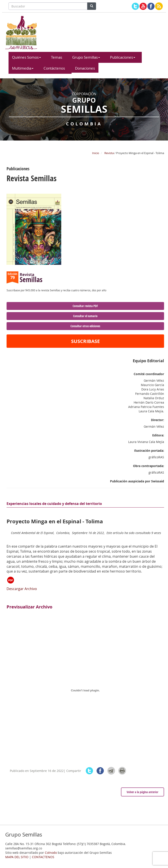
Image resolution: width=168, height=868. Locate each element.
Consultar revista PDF (85, 306)
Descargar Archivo (22, 584)
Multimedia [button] (23, 68)
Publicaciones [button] (123, 57)
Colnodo (51, 853)
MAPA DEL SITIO (17, 857)
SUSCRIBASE (85, 341)
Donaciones (85, 68)
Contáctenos (54, 68)
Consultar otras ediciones (85, 326)
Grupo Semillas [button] (86, 57)
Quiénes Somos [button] (26, 57)
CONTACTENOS (43, 857)
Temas (57, 57)
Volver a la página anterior (143, 792)
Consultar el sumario (85, 316)
